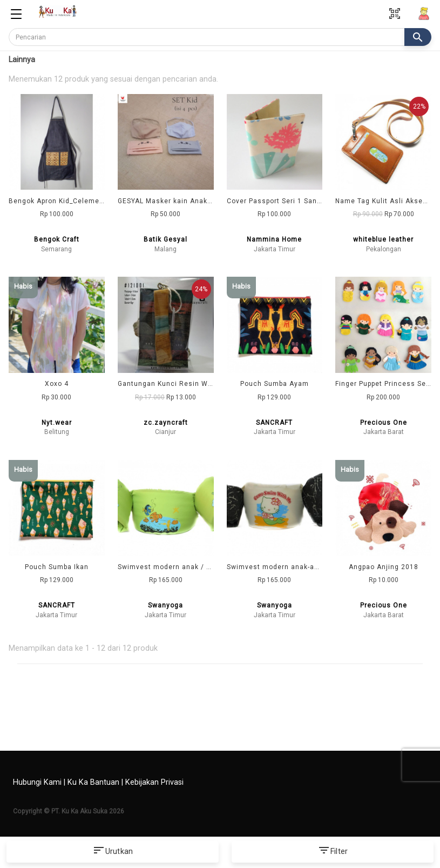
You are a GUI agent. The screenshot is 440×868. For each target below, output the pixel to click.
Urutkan (113, 852)
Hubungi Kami (37, 782)
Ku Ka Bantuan (93, 782)
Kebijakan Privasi (154, 782)
